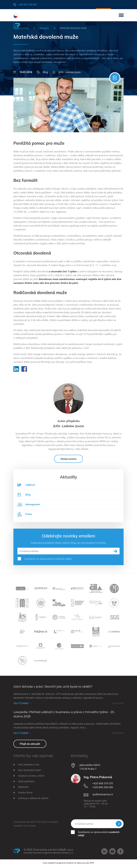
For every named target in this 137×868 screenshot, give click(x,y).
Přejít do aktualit (30, 744)
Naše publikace (26, 781)
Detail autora (68, 459)
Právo (25, 514)
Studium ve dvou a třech (31, 776)
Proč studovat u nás (29, 765)
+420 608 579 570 (103, 783)
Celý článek (21, 703)
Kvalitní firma (25, 793)
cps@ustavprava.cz (103, 794)
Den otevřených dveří (30, 770)
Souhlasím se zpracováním (99, 834)
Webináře (23, 787)
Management (29, 504)
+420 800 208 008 (25, 4)
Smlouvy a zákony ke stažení (33, 798)
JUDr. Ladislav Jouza (67, 72)
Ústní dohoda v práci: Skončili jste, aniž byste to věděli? (53, 687)
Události (30, 485)
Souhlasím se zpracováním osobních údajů (48, 559)
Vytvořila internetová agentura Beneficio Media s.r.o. (49, 853)
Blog (42, 72)
